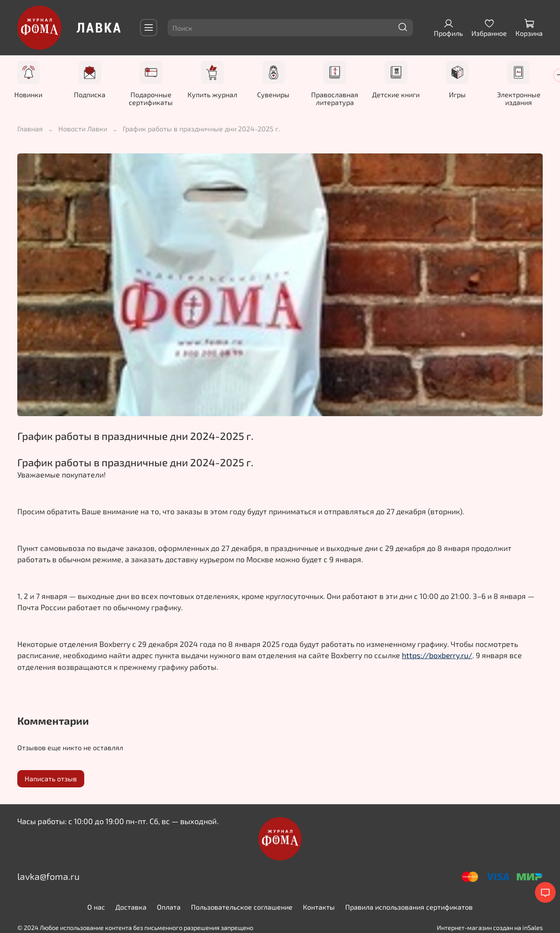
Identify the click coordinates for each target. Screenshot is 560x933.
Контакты (319, 907)
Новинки (29, 95)
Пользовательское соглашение (242, 907)
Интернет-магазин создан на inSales (490, 928)
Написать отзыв (51, 779)
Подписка (92, 95)
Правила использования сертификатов (409, 907)
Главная (30, 129)
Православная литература (343, 99)
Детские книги (405, 95)
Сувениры (280, 95)
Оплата (169, 907)
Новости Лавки (83, 129)
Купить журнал (217, 95)
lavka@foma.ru (48, 877)
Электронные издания (531, 99)
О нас (96, 907)
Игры (468, 95)
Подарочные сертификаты (155, 99)
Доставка (131, 907)
